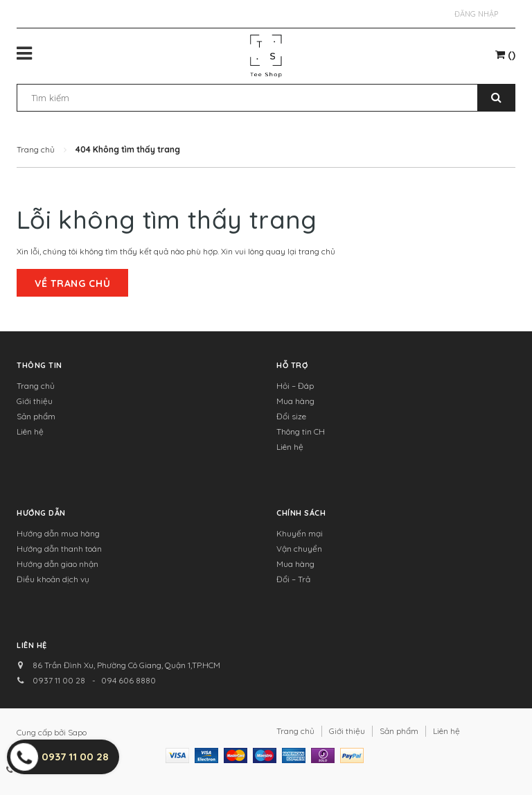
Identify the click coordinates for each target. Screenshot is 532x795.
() (505, 55)
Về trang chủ (72, 283)
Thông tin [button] (39, 365)
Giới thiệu (35, 401)
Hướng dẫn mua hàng (58, 533)
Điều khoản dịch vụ (53, 579)
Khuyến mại (300, 533)
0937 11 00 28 (59, 680)
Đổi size (291, 416)
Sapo (77, 732)
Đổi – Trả (293, 579)
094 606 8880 (128, 680)
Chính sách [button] (301, 513)
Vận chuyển (299, 549)
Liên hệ (30, 431)
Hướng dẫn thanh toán (59, 549)
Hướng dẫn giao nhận (57, 564)
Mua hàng (295, 401)
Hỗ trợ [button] (292, 365)
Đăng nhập (476, 14)
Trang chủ (36, 386)
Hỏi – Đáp (295, 386)
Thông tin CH (301, 431)
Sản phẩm (36, 416)
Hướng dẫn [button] (41, 513)
